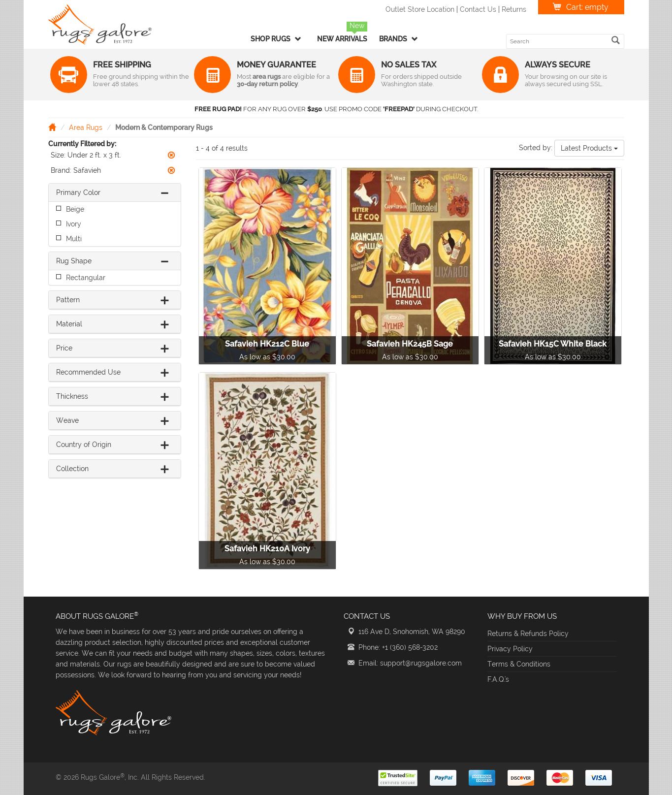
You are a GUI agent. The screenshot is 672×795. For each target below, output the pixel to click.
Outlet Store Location (420, 9)
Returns (514, 9)
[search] (616, 40)
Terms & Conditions (519, 664)
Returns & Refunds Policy (528, 634)
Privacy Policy (510, 649)
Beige (75, 209)
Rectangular (86, 278)
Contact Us (478, 9)
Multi (74, 239)
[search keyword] (559, 41)
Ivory (74, 224)
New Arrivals (342, 39)
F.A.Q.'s (498, 679)
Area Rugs (86, 127)
